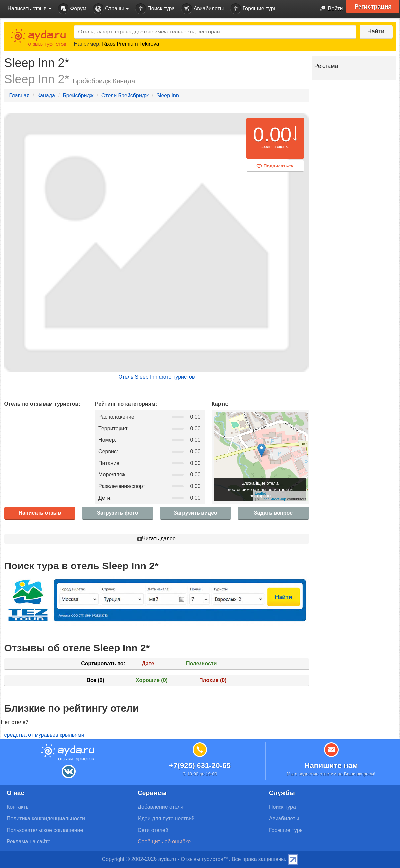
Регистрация (373, 7)
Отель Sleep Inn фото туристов (156, 377)
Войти (329, 9)
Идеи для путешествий (166, 818)
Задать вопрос (273, 513)
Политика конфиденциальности (46, 818)
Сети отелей (153, 830)
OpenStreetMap (274, 499)
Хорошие (152, 680)
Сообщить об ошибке (164, 842)
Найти (376, 31)
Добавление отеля (160, 807)
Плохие (213, 680)
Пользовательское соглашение (45, 830)
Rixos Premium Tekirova (130, 44)
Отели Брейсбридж (125, 95)
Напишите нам (331, 765)
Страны (111, 9)
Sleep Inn (168, 95)
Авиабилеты (202, 9)
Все (95, 680)
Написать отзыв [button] (30, 8)
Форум (72, 9)
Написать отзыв (40, 513)
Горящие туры (254, 9)
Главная (19, 95)
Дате (148, 664)
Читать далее (157, 538)
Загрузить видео (196, 513)
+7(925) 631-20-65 (200, 765)
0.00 (272, 134)
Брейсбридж (78, 95)
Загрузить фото (118, 513)
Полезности (201, 664)
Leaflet (260, 493)
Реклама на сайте (29, 842)
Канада (46, 95)
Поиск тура (155, 9)
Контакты (18, 807)
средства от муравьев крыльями (44, 735)
